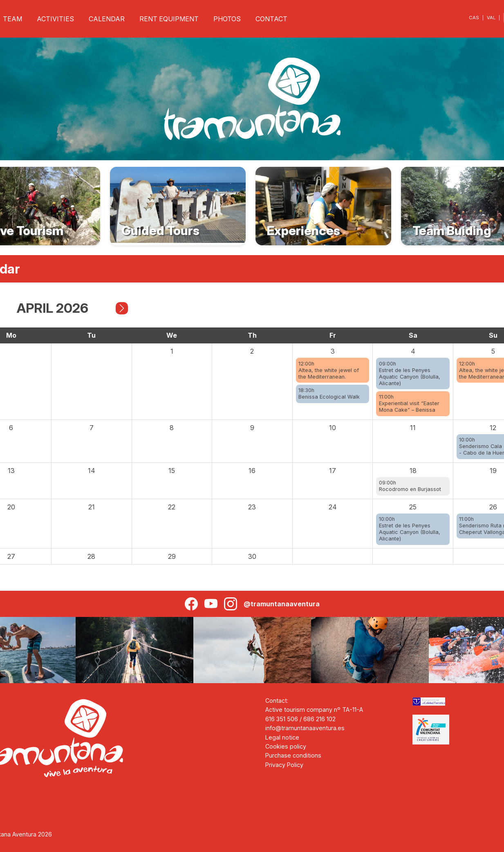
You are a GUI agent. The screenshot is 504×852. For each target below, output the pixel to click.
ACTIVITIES (55, 19)
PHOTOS (227, 19)
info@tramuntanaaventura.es (305, 728)
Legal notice (282, 737)
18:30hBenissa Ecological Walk (329, 393)
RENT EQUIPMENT (169, 19)
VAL (491, 18)
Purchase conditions (293, 755)
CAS (474, 18)
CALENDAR (107, 19)
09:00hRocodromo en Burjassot (410, 486)
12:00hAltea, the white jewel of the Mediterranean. (329, 370)
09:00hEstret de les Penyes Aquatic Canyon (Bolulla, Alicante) (410, 373)
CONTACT (271, 19)
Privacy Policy (284, 765)
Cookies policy (286, 746)
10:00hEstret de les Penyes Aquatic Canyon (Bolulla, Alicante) (410, 529)
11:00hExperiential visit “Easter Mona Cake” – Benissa (409, 403)
